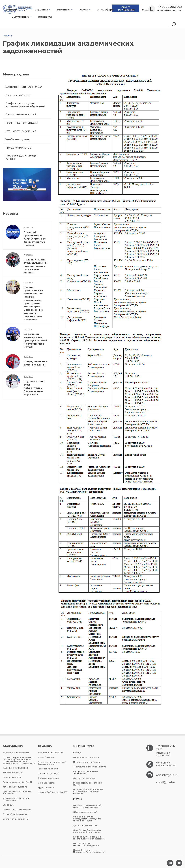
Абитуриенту (17, 10)
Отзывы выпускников (84, 778)
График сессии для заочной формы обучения (25, 105)
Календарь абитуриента (15, 787)
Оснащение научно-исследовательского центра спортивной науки (87, 819)
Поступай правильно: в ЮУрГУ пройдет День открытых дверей (35, 239)
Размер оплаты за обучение (17, 810)
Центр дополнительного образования (85, 772)
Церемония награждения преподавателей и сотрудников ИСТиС (35, 340)
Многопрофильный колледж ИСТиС (87, 784)
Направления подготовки (16, 753)
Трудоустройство (18, 148)
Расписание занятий (21, 114)
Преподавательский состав (87, 762)
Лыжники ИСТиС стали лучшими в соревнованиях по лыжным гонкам (35, 266)
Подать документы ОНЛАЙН (17, 782)
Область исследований (85, 812)
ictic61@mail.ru (166, 782)
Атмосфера (107, 10)
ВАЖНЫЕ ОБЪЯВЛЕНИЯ (15, 768)
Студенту (42, 10)
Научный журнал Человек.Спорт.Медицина (86, 844)
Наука (85, 10)
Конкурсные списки (13, 773)
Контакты (45, 17)
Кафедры (78, 753)
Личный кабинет (18, 95)
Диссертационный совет (86, 825)
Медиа (148, 10)
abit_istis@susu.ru (167, 775)
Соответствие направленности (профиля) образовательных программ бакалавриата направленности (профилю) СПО (19, 760)
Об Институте (84, 746)
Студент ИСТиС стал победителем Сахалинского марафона (34, 388)
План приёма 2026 (12, 777)
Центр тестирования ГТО (16, 819)
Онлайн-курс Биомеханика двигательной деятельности (88, 831)
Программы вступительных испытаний (17, 792)
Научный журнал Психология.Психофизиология (89, 851)
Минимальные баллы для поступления (16, 799)
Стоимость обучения (21, 131)
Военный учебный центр (15, 814)
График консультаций (22, 123)
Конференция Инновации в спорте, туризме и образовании (89, 838)
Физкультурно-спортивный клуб (90, 767)
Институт (65, 10)
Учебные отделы (18, 139)
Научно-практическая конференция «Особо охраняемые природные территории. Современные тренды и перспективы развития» (33, 303)
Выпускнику (21, 17)
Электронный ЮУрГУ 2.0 (24, 87)
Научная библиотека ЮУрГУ (21, 157)
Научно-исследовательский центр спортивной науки (87, 806)
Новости (129, 10)
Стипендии (9, 805)
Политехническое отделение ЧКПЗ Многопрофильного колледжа (88, 791)
